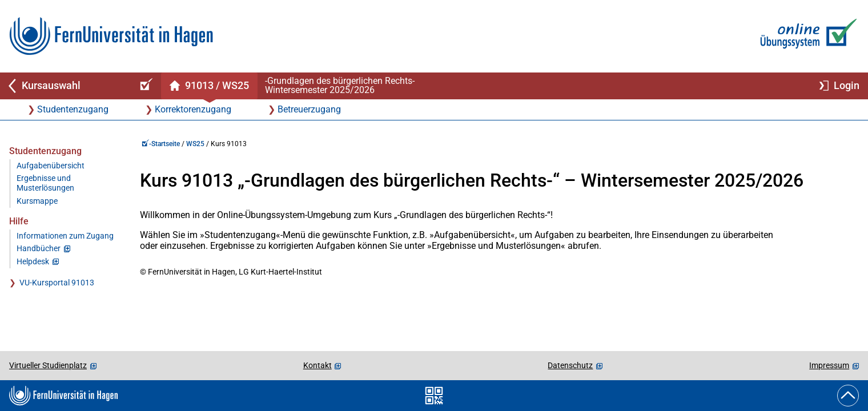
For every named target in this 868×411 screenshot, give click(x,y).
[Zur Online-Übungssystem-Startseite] (806, 36)
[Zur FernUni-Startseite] (111, 36)
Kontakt (318, 365)
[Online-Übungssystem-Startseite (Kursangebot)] (144, 86)
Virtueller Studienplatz (48, 365)
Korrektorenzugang (193, 109)
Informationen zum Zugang (65, 236)
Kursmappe (37, 201)
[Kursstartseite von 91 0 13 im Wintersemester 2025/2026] (209, 86)
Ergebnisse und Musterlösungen (45, 183)
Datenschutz (570, 365)
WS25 (195, 144)
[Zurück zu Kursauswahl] (64, 86)
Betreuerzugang (309, 109)
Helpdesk (33, 262)
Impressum (829, 365)
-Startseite (161, 144)
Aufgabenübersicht (51, 166)
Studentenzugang (73, 109)
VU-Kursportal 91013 (57, 283)
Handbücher (39, 249)
